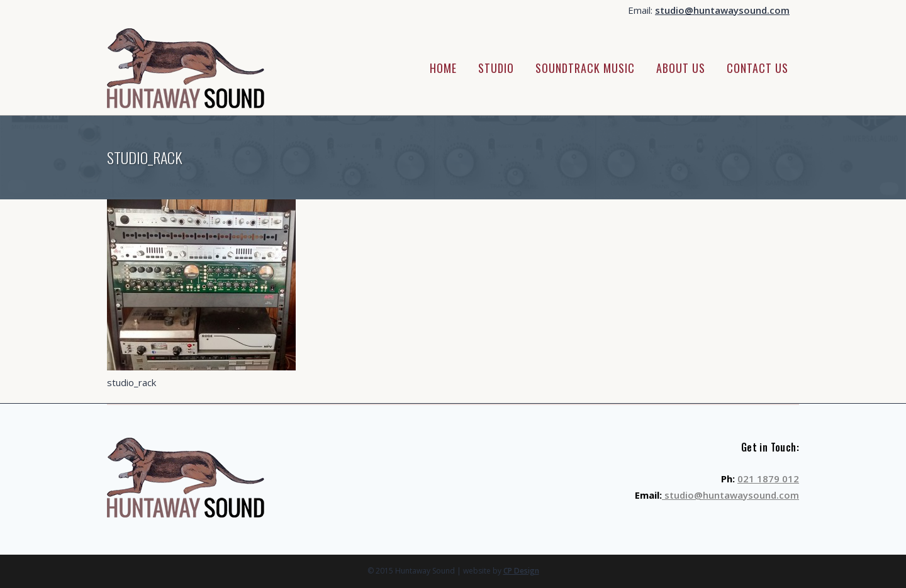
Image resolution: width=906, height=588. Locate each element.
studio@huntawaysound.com (722, 10)
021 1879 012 (768, 479)
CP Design (521, 571)
